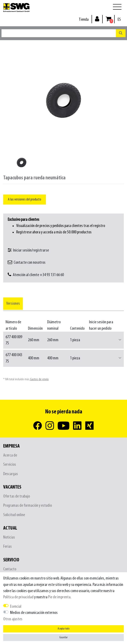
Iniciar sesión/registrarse (31, 250)
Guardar (63, 637)
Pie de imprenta (59, 597)
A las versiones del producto (25, 200)
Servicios (10, 465)
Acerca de (10, 455)
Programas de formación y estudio (28, 506)
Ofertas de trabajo (17, 496)
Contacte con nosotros (30, 263)
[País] (119, 20)
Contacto (10, 569)
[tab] (13, 304)
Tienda (84, 20)
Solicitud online (14, 515)
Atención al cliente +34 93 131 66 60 (38, 275)
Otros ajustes (13, 619)
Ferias (7, 547)
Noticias (9, 537)
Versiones (13, 304)
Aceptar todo (63, 629)
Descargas (11, 474)
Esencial (16, 607)
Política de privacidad (18, 597)
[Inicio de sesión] (97, 19)
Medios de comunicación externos (34, 613)
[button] (120, 340)
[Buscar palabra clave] (59, 33)
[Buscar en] (121, 33)
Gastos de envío (39, 379)
